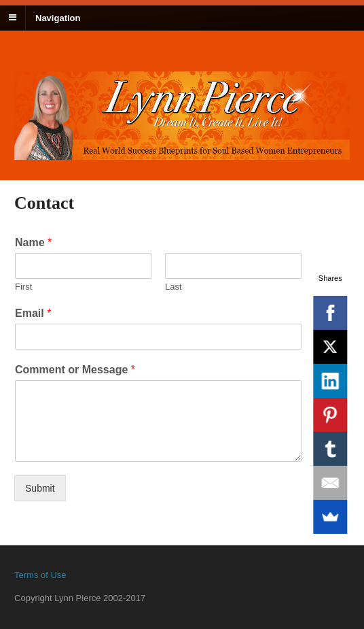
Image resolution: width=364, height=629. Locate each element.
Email (33, 313)
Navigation (58, 17)
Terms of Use (40, 575)
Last (174, 287)
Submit (40, 488)
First (23, 287)
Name (33, 242)
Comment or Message (75, 370)
